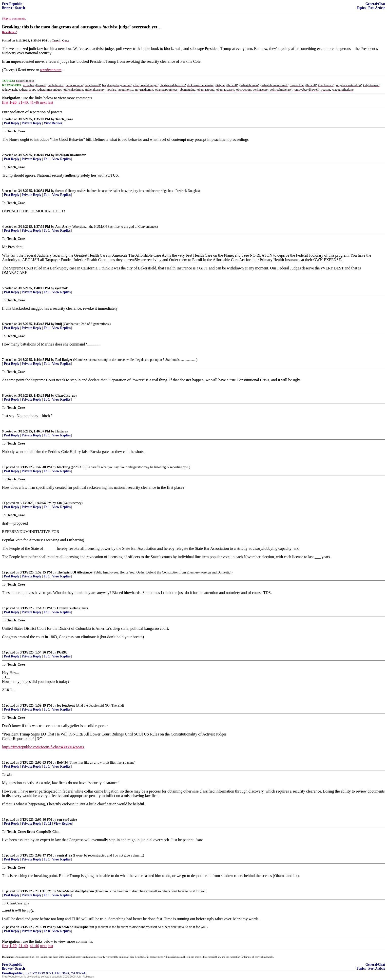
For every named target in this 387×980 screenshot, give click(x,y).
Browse (7, 8)
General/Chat (375, 4)
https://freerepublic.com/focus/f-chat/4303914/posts (43, 747)
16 (4, 763)
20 (4, 927)
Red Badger (64, 360)
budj (59, 324)
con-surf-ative (67, 820)
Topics (361, 8)
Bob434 (62, 763)
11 (4, 503)
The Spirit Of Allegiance (74, 572)
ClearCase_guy (66, 396)
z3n (59, 503)
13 (4, 608)
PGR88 (62, 652)
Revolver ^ (10, 32)
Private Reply (32, 123)
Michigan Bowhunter (71, 155)
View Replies (53, 123)
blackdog (64, 467)
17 (4, 820)
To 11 (48, 824)
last (50, 102)
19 (4, 891)
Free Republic (12, 4)
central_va (65, 855)
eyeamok (61, 288)
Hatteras (62, 431)
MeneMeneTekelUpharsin (75, 891)
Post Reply (12, 123)
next (43, 102)
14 (4, 652)
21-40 (23, 102)
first (5, 102)
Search (20, 8)
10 (4, 467)
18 (4, 855)
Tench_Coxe (64, 119)
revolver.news (51, 70)
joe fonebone (66, 705)
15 (4, 705)
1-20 (13, 102)
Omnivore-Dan (68, 608)
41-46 (34, 102)
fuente (60, 191)
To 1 (47, 159)
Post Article (377, 8)
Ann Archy (63, 227)
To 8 (47, 931)
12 (4, 572)
